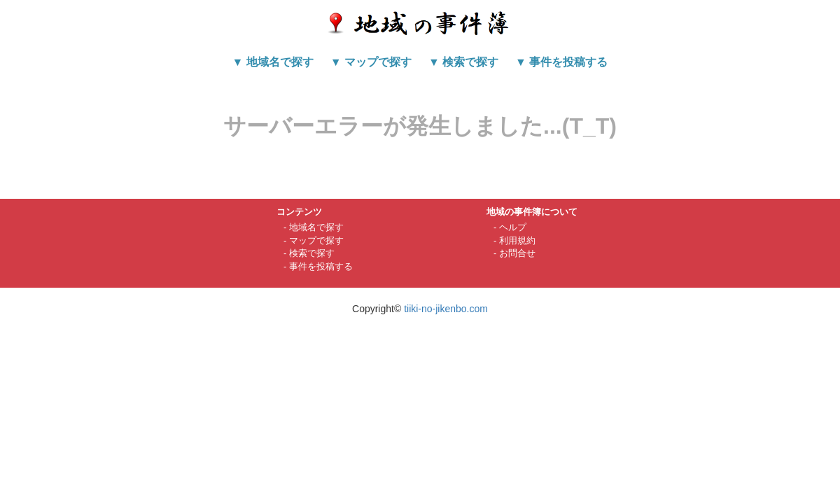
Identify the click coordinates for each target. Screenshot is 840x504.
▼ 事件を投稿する (561, 62)
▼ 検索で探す (463, 62)
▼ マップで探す (371, 62)
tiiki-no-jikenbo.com (446, 309)
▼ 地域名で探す (273, 62)
